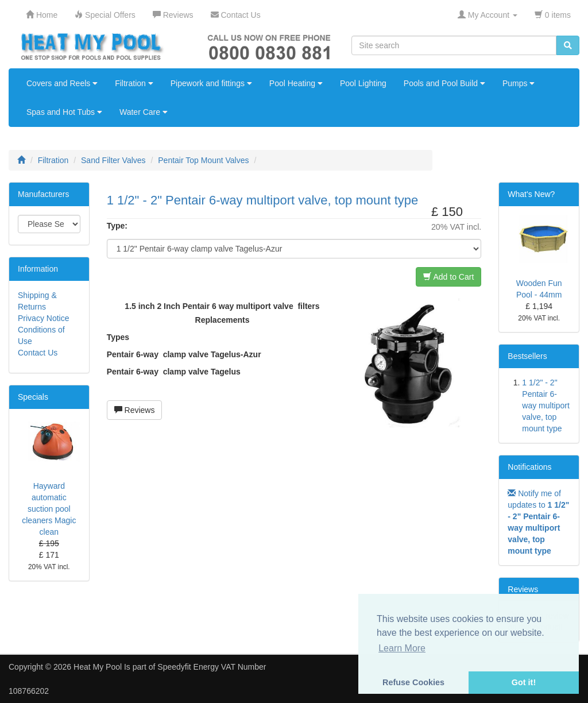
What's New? (531, 194)
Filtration (134, 83)
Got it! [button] (524, 682)
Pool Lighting (363, 83)
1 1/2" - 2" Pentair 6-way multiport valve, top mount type (546, 405)
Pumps (519, 83)
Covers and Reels (62, 83)
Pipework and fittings (211, 83)
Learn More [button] (402, 648)
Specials (33, 397)
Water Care (144, 112)
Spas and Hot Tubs (64, 112)
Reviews (135, 410)
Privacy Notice (43, 318)
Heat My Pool (98, 667)
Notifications (529, 467)
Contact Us (38, 353)
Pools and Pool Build (444, 83)
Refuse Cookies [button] (413, 682)
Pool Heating (296, 83)
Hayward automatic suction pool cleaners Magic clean (49, 509)
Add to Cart (448, 277)
